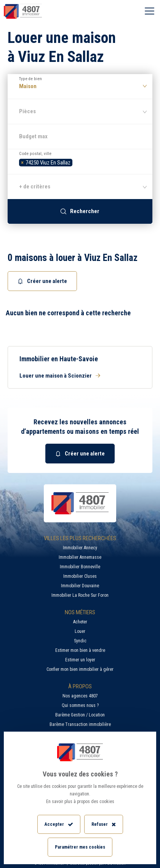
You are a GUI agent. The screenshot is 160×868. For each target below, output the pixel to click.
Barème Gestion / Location (80, 715)
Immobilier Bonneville (80, 567)
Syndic (80, 641)
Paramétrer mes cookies (80, 847)
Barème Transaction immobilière (80, 724)
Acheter (80, 622)
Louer (80, 631)
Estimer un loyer (80, 660)
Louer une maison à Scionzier (60, 376)
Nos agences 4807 (80, 696)
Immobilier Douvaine (80, 586)
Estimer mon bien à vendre (80, 650)
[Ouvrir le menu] (150, 11)
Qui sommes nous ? (80, 705)
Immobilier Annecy (80, 548)
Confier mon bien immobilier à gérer (80, 669)
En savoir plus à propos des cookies (80, 802)
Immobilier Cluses (80, 576)
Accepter (59, 825)
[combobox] (80, 161)
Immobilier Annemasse (80, 557)
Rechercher (80, 211)
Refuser (104, 825)
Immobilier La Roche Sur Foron (80, 595)
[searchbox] (76, 162)
